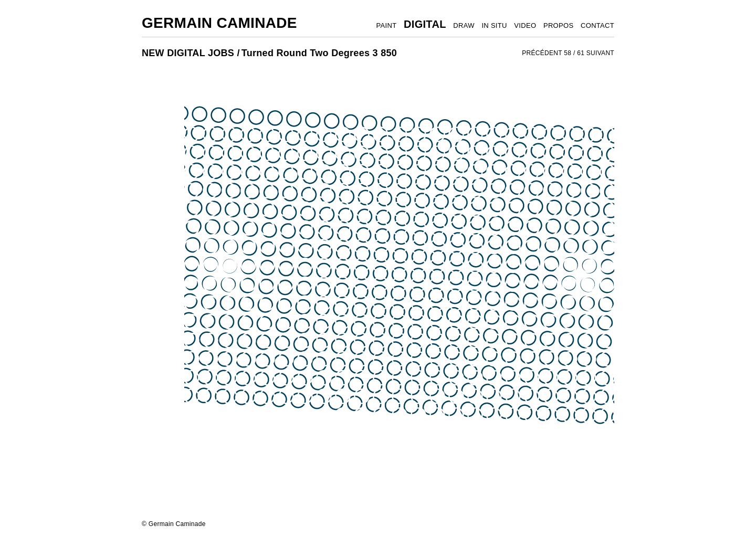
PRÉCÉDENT (542, 53)
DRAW (464, 25)
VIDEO (525, 25)
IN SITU (494, 25)
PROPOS (558, 25)
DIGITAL (425, 24)
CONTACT (597, 25)
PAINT (387, 25)
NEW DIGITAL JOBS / (191, 53)
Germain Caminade (219, 23)
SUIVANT (600, 53)
